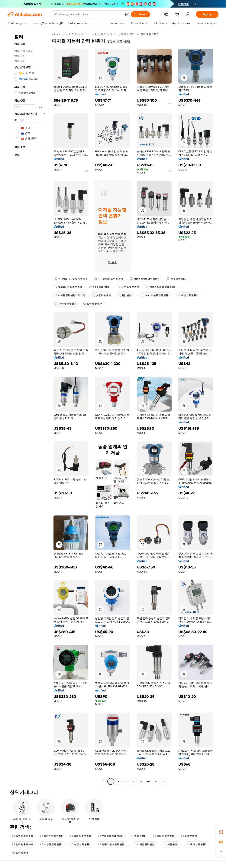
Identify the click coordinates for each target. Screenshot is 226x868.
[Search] (140, 14)
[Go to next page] (163, 781)
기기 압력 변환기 (177, 279)
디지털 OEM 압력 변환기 (108, 279)
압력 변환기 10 (93, 304)
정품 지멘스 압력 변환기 (112, 844)
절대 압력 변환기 (164, 836)
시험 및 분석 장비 (102, 34)
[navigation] (29, 408)
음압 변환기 (126, 295)
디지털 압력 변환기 (145, 844)
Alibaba (56, 34)
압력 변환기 (138, 836)
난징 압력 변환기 (81, 844)
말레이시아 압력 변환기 (68, 287)
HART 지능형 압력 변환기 (155, 295)
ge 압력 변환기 (101, 295)
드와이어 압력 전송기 (111, 836)
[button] (127, 14)
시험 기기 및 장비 (76, 34)
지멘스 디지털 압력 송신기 (161, 287)
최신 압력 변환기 (188, 295)
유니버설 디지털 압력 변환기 (71, 279)
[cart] (178, 15)
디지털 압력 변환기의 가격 (70, 295)
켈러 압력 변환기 (81, 836)
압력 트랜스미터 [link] (150, 34)
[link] (221, 832)
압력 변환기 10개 (23, 844)
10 (156, 781)
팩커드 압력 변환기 (52, 836)
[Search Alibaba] (88, 14)
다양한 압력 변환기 (52, 844)
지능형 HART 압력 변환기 (145, 279)
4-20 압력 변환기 (100, 287)
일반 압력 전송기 (23, 836)
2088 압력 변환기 (65, 304)
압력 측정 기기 (126, 34)
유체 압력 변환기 (197, 844)
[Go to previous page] (103, 781)
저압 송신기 (171, 844)
